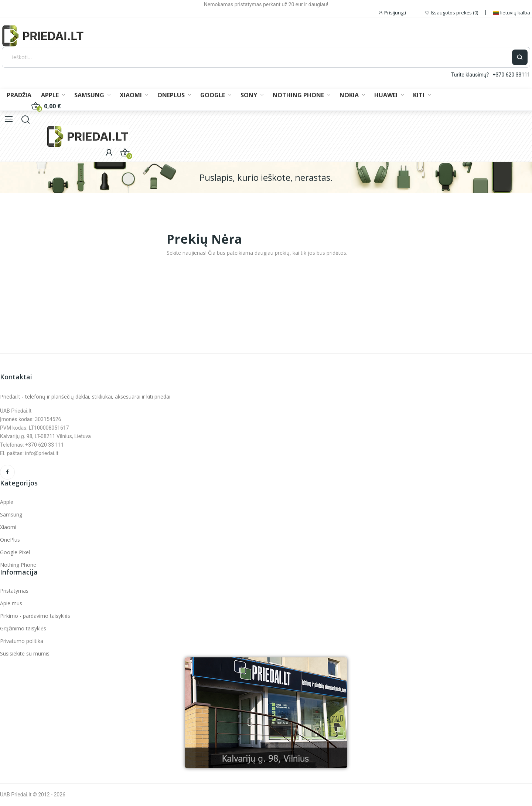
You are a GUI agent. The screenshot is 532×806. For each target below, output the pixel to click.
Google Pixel (15, 552)
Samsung (11, 514)
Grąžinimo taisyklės (23, 628)
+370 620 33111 (511, 75)
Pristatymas (14, 591)
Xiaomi (8, 527)
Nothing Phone (18, 565)
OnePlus (10, 540)
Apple (7, 502)
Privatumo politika (22, 641)
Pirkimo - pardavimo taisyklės (35, 616)
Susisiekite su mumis (25, 653)
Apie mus (11, 603)
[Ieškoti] (257, 57)
